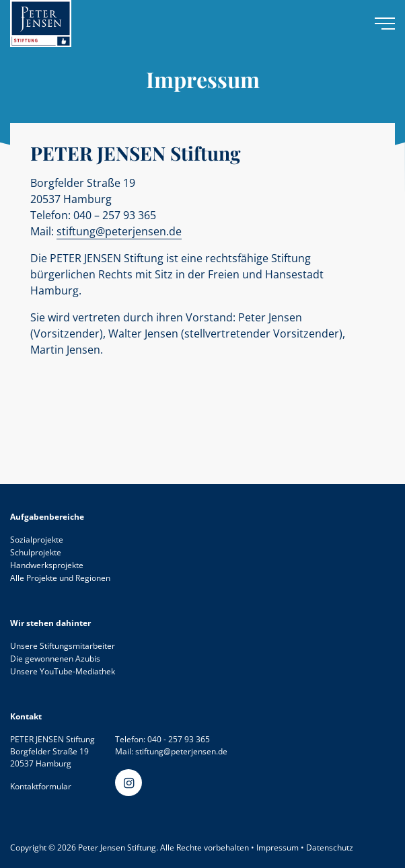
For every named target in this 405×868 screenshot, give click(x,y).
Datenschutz (330, 847)
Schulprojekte (36, 552)
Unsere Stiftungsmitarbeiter (63, 646)
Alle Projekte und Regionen (60, 578)
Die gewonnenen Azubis (55, 659)
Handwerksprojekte (47, 565)
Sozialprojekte (37, 540)
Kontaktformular (41, 786)
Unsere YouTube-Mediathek (63, 671)
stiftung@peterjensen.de (119, 231)
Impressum (278, 847)
